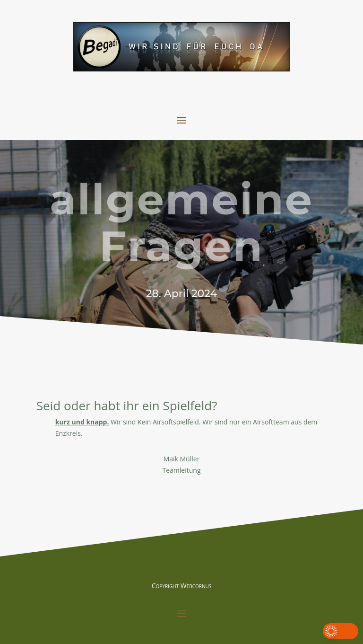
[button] (341, 631)
